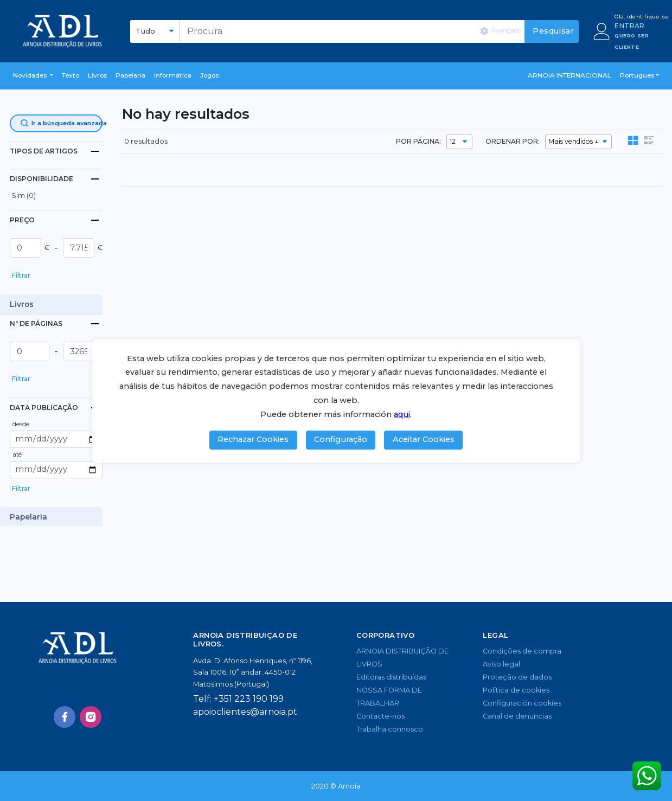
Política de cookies (516, 690)
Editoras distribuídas (391, 677)
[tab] (56, 151)
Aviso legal (501, 664)
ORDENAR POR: (513, 141)
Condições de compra (522, 651)
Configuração (341, 439)
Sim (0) (24, 196)
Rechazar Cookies (253, 439)
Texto (71, 75)
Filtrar (21, 275)
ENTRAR (629, 26)
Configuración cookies (522, 703)
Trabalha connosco (390, 729)
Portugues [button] (637, 75)
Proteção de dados (517, 677)
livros (97, 75)
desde (21, 424)
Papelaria (130, 75)
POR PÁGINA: (418, 141)
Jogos (209, 75)
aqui (402, 414)
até (17, 454)
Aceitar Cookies (424, 439)
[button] (33, 76)
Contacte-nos (380, 716)
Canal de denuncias (517, 716)
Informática (173, 75)
